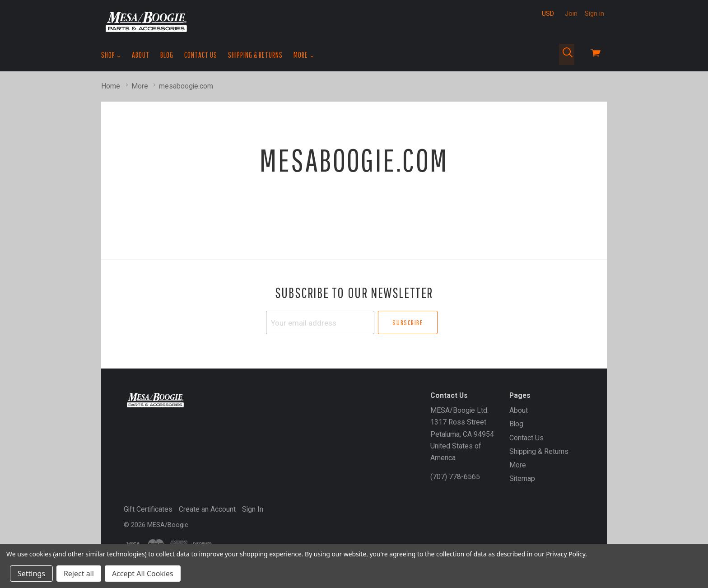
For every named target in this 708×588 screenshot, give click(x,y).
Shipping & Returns (255, 55)
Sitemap (522, 478)
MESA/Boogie (168, 525)
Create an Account (207, 509)
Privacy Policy (566, 554)
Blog (167, 55)
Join (571, 14)
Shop (111, 55)
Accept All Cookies (143, 574)
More (304, 55)
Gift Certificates (148, 509)
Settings (31, 574)
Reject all (79, 574)
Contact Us (201, 55)
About (141, 55)
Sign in (594, 14)
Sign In (253, 509)
